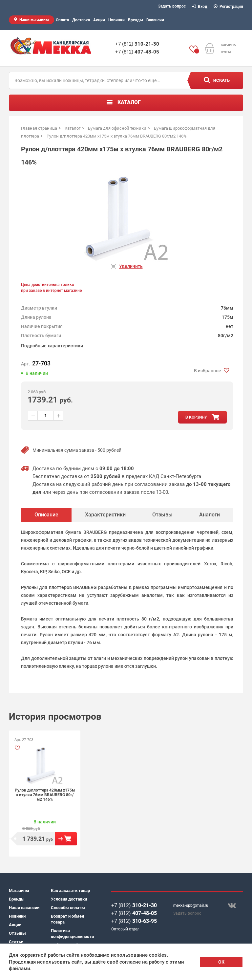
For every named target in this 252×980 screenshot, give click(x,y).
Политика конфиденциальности (72, 934)
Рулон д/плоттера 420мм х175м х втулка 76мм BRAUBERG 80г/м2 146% (45, 795)
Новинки (116, 20)
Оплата (62, 20)
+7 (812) (137, 44)
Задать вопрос (172, 6)
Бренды (136, 20)
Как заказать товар (70, 891)
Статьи (16, 942)
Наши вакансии (24, 908)
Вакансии (155, 20)
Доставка (81, 20)
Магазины (19, 891)
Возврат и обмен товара (67, 919)
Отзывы (17, 933)
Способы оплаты (68, 908)
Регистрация (229, 7)
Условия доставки (69, 899)
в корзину (196, 417)
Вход (200, 7)
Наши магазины (34, 20)
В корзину (66, 839)
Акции (99, 20)
